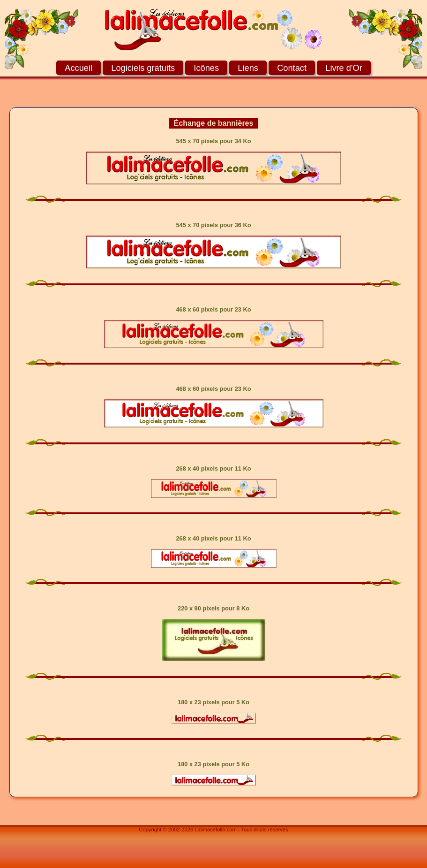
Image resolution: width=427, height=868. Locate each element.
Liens (248, 68)
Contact (292, 68)
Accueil (79, 68)
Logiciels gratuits (143, 68)
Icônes (206, 68)
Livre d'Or (344, 68)
